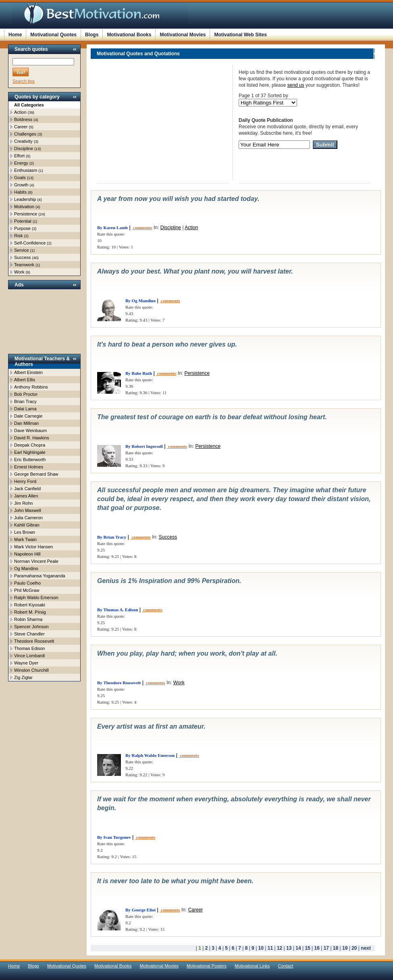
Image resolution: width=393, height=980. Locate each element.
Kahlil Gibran (27, 525)
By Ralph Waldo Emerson (150, 755)
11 (270, 948)
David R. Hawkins (32, 438)
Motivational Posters (207, 966)
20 (354, 948)
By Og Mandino (140, 301)
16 (317, 948)
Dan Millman (26, 423)
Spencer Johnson (31, 627)
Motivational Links (252, 966)
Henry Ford (25, 481)
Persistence (26, 214)
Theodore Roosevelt (34, 641)
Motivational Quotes (53, 35)
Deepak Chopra (30, 445)
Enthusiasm (26, 170)
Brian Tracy (25, 401)
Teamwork (24, 265)
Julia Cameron (28, 518)
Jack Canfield (27, 489)
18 (336, 948)
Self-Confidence (30, 243)
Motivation (24, 207)
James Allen (26, 496)
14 (298, 948)
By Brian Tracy (112, 537)
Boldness (23, 119)
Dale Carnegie (28, 416)
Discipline (24, 148)
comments (142, 228)
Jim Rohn (23, 503)
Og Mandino (26, 568)
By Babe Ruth (139, 373)
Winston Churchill (31, 670)
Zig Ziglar (23, 677)
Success (23, 257)
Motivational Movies (183, 35)
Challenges (25, 134)
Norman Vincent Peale (36, 561)
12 (280, 948)
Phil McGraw (27, 590)
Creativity (23, 141)
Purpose (22, 228)
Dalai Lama (25, 409)
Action (20, 112)
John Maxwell (28, 510)
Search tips (24, 81)
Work (19, 272)
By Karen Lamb (112, 228)
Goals (20, 178)
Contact (286, 966)
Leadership (25, 199)
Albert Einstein (28, 372)
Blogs (92, 35)
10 (261, 948)
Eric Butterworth (30, 460)
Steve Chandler (29, 634)
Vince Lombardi (29, 656)
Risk (18, 236)
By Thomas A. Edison (117, 610)
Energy (21, 163)
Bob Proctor (26, 394)
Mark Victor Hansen (33, 547)
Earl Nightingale (30, 452)
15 (307, 948)
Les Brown (25, 532)
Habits (20, 192)
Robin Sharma (28, 619)
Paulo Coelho (27, 583)
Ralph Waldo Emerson (36, 598)
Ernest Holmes (29, 467)
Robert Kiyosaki (30, 605)
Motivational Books (129, 35)
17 (326, 948)
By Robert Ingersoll (144, 446)
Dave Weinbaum (30, 430)
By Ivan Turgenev (114, 837)
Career (21, 127)
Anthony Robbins (31, 387)
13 (289, 948)
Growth (21, 185)
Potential (23, 221)
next (366, 948)
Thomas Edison (29, 648)
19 (345, 948)
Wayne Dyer (26, 663)
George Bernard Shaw (36, 474)
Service (22, 250)
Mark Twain (25, 539)
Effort (19, 156)
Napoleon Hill (27, 554)
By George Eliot (140, 910)
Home (15, 35)
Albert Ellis (25, 380)
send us (296, 85)
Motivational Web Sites (240, 35)
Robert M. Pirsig (30, 612)
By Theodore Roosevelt (119, 683)
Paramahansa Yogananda (40, 576)
